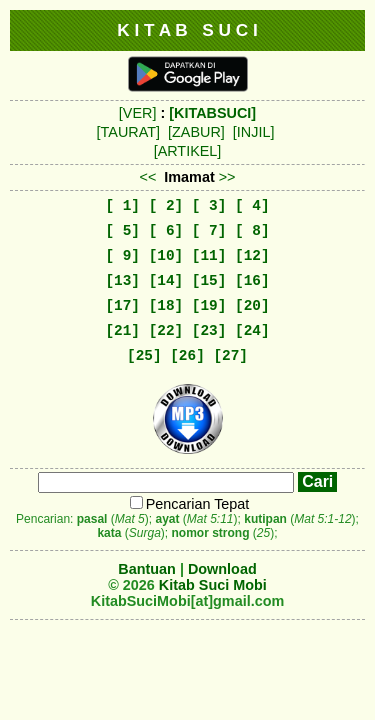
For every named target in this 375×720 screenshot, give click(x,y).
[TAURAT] (128, 132)
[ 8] (252, 231)
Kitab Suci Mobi (213, 585)
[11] (209, 256)
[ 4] (252, 206)
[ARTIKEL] (188, 151)
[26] (187, 356)
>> (227, 177)
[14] (166, 281)
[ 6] (166, 231)
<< (147, 177)
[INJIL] (254, 132)
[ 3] (209, 206)
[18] (166, 306)
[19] (209, 306)
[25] (144, 356)
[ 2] (166, 206)
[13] (122, 281)
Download (222, 569)
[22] (166, 331)
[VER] (138, 113)
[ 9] (122, 256)
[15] (209, 281)
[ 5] (122, 231)
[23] (209, 331)
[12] (252, 256)
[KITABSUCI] (212, 113)
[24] (252, 331)
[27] (230, 356)
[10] (166, 256)
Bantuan (147, 569)
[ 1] (122, 206)
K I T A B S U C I (187, 30)
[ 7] (209, 231)
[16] (252, 281)
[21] (122, 331)
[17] (122, 306)
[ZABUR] (196, 132)
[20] (252, 306)
